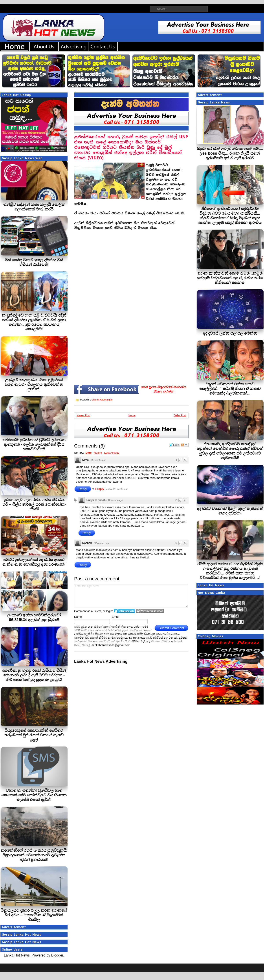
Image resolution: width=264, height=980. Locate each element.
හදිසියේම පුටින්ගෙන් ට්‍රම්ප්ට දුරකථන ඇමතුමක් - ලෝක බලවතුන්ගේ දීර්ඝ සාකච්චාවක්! (34, 444)
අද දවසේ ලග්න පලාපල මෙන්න (230, 333)
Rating (98, 453)
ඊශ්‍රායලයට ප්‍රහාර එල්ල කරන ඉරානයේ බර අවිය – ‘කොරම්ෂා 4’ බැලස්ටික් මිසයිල (34, 915)
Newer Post (83, 415)
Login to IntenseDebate (124, 611)
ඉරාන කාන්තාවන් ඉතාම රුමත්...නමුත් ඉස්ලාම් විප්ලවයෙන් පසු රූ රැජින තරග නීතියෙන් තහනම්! (230, 278)
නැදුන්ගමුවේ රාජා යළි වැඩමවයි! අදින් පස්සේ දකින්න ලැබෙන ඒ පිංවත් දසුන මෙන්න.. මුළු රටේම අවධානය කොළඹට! (34, 322)
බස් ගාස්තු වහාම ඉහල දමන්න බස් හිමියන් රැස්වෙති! (34, 262)
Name (78, 617)
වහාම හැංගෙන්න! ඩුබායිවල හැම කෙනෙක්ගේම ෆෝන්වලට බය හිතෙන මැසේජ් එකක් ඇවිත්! (34, 795)
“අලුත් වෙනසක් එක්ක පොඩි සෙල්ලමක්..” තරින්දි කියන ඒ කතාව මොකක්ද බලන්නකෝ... (230, 389)
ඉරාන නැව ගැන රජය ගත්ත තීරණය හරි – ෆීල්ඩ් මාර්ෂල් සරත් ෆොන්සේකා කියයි (34, 504)
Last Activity (112, 453)
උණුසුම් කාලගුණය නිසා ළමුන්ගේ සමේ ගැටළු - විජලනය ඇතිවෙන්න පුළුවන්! (34, 384)
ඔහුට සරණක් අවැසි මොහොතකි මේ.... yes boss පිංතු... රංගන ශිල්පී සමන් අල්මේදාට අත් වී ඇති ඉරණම (230, 153)
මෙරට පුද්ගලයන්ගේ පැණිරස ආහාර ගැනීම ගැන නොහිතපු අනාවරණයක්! (34, 562)
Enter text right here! (131, 596)
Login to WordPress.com (150, 611)
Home (132, 415)
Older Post (180, 415)
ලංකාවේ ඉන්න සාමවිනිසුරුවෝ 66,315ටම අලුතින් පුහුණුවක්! (34, 617)
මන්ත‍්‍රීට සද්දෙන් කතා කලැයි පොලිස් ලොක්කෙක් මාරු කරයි (34, 207)
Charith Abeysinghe (102, 400)
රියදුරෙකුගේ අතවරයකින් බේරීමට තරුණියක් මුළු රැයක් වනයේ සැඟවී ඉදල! (34, 735)
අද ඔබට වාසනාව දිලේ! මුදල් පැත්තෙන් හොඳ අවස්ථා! (230, 511)
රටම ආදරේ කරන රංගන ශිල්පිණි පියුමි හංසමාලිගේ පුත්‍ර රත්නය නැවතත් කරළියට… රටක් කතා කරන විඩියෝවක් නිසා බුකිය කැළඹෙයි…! (230, 571)
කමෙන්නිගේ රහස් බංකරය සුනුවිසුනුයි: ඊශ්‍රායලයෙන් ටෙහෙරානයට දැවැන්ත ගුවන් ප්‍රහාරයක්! (34, 855)
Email (116, 617)
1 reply (100, 489)
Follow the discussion (185, 445)
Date (88, 453)
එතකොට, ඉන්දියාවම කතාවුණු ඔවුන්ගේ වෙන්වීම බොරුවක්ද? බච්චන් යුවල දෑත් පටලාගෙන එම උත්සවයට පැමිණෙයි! (230, 451)
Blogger (57, 955)
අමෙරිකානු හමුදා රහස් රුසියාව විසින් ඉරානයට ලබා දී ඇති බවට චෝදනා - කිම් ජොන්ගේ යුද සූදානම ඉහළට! (34, 675)
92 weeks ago (99, 460)
